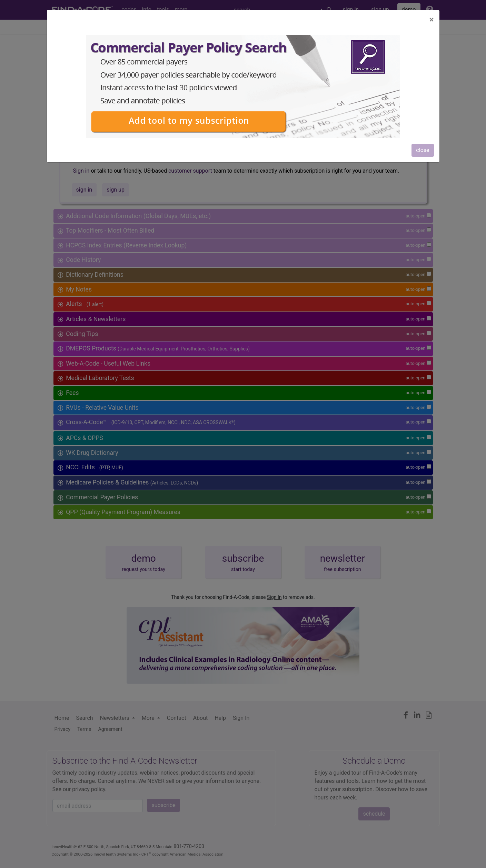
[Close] (432, 20)
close (423, 150)
